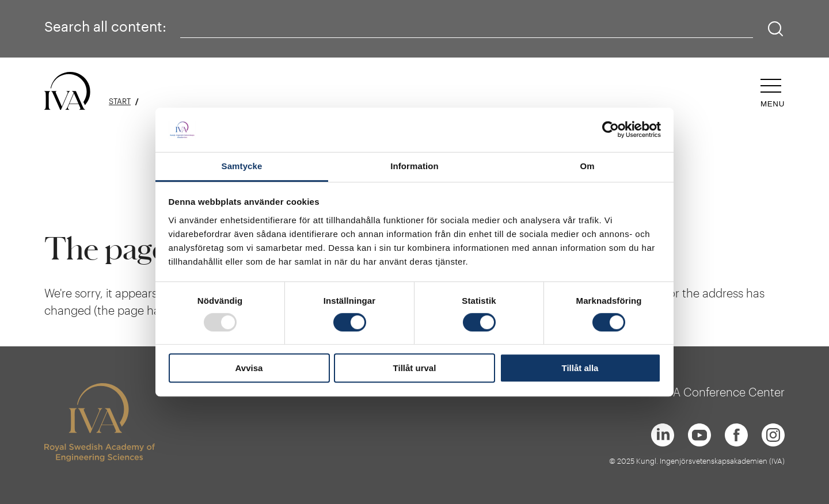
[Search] (776, 29)
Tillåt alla (580, 368)
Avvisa (249, 368)
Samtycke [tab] (242, 166)
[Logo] (67, 92)
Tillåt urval (415, 368)
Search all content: (105, 26)
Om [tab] (587, 166)
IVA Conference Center (724, 392)
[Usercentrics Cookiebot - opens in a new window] (611, 130)
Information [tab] (414, 166)
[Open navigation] (773, 93)
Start (120, 102)
